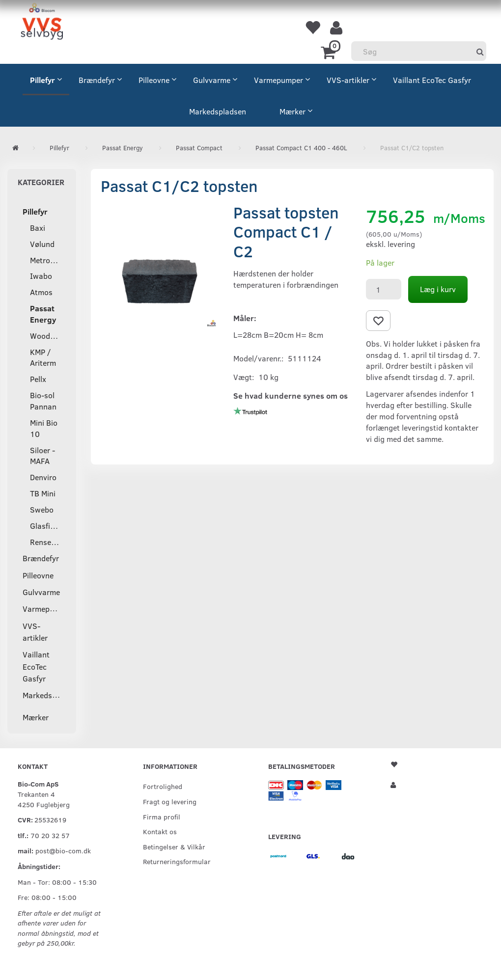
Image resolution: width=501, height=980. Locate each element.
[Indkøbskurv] (330, 52)
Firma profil (162, 817)
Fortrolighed (163, 786)
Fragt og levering (170, 801)
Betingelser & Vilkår (174, 846)
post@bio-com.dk (63, 850)
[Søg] (480, 51)
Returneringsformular (177, 861)
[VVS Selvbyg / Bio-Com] (42, 23)
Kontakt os (160, 831)
